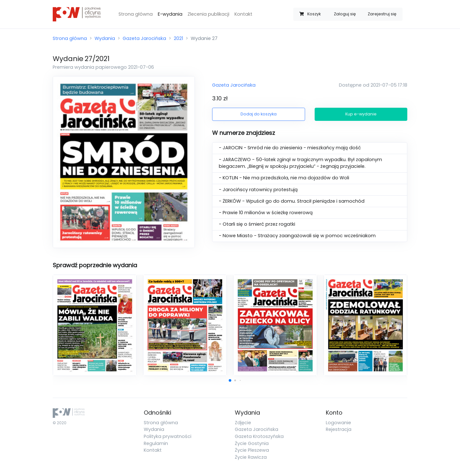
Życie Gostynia (252, 443)
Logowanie (338, 423)
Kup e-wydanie (361, 114)
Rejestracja (339, 429)
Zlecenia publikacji (208, 14)
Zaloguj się (345, 14)
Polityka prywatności (168, 436)
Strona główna (136, 14)
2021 (178, 38)
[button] (230, 380)
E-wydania (170, 14)
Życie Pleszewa (252, 450)
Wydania (105, 38)
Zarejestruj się (382, 14)
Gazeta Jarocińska (144, 38)
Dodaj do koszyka (259, 114)
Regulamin (156, 443)
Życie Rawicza (251, 457)
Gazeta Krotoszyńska (259, 436)
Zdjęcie (243, 423)
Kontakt (243, 14)
